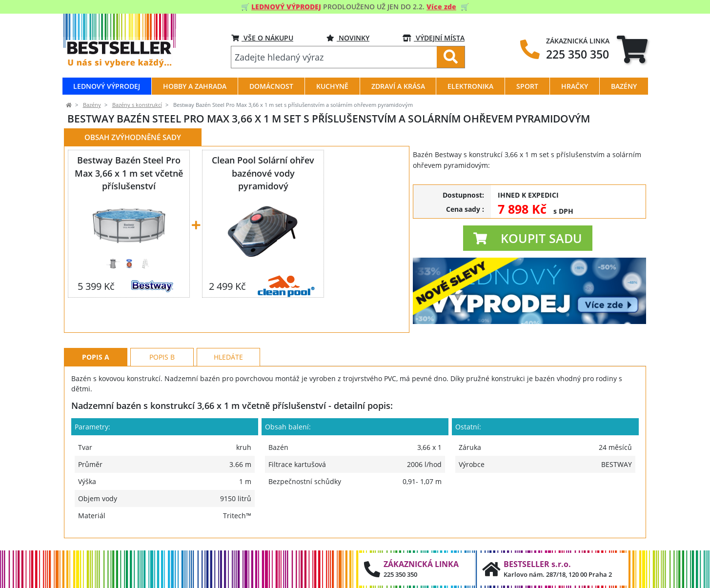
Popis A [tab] (96, 357)
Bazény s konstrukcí (137, 105)
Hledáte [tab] (228, 357)
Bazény (92, 105)
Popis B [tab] (162, 357)
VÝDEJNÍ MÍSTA (434, 38)
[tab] (632, 49)
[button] (528, 238)
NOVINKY (348, 38)
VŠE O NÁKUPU (262, 38)
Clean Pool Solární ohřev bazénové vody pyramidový (263, 173)
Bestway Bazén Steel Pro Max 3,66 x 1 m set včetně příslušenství (129, 173)
